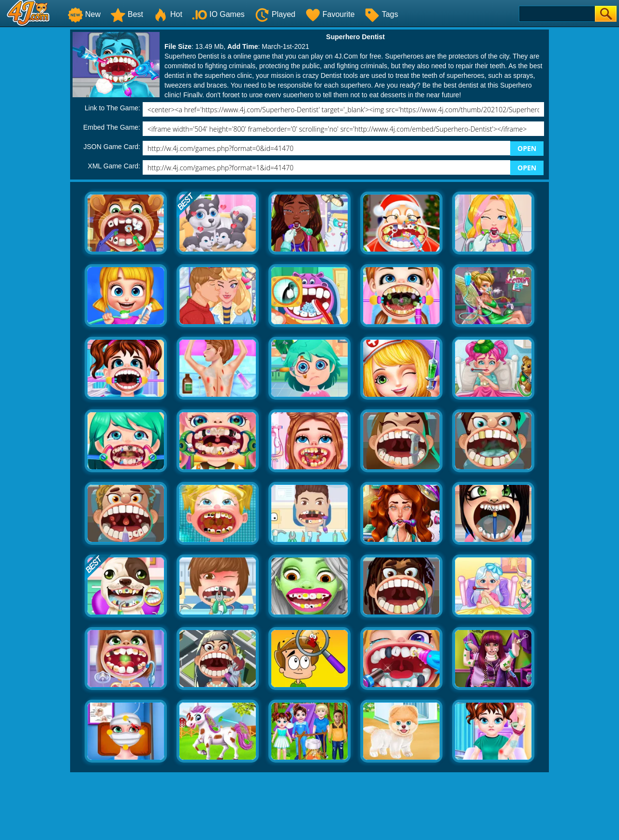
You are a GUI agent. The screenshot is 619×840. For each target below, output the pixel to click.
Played (275, 14)
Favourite (330, 14)
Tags (381, 14)
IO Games (218, 14)
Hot (168, 14)
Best (127, 14)
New (84, 14)
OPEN (527, 148)
